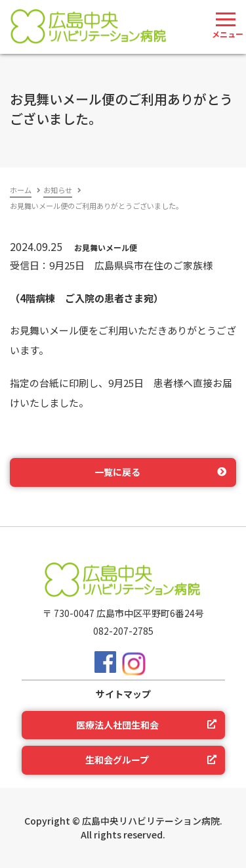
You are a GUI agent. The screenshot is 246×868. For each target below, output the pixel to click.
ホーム (21, 190)
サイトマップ (123, 694)
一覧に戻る (117, 472)
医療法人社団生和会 (117, 725)
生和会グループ (117, 760)
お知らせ (58, 190)
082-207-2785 (123, 631)
